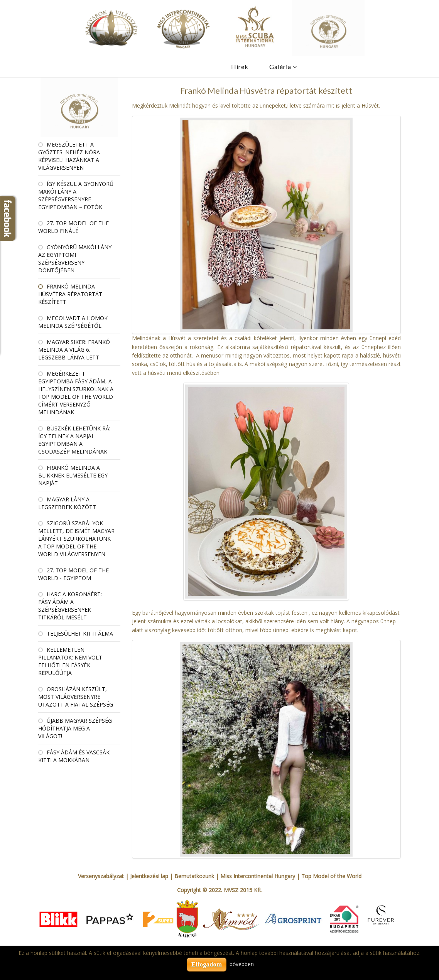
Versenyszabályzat (101, 876)
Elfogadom (207, 964)
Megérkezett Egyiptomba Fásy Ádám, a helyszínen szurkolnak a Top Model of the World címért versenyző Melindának (76, 393)
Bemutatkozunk (194, 876)
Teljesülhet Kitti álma (80, 633)
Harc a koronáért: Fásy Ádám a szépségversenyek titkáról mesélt (70, 606)
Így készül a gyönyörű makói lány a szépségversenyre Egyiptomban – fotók (76, 195)
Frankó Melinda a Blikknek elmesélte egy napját (73, 475)
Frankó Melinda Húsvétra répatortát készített (70, 294)
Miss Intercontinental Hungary (258, 876)
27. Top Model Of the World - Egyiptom (73, 574)
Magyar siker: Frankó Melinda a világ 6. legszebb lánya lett (74, 350)
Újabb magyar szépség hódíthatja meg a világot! (75, 728)
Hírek (240, 67)
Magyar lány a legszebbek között (67, 503)
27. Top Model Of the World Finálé (73, 227)
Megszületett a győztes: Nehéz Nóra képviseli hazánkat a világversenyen (69, 156)
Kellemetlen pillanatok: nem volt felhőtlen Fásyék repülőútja (70, 661)
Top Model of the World (331, 876)
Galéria (280, 67)
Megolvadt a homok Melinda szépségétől (73, 322)
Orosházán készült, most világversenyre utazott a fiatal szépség (76, 697)
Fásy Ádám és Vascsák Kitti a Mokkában (74, 756)
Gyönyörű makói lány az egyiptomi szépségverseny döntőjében (75, 259)
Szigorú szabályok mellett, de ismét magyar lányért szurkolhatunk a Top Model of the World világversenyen (76, 539)
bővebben (242, 964)
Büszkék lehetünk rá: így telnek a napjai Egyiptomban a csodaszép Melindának (74, 440)
